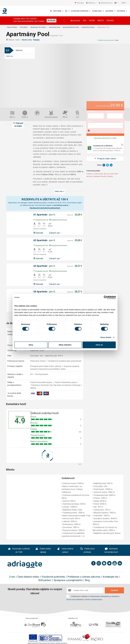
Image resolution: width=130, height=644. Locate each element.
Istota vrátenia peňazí (65, 550)
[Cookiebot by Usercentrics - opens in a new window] (106, 297)
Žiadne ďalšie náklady (43, 550)
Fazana (37, 40)
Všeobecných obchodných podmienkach (45, 208)
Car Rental (110, 11)
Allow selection (65, 345)
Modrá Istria (27, 40)
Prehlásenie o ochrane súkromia (84, 577)
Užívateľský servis (106, 3)
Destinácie (122, 11)
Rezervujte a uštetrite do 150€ (19, 550)
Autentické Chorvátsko (81, 11)
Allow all (99, 345)
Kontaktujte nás (111, 577)
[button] (117, 3)
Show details (106, 337)
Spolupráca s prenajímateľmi (68, 580)
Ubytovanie (58, 11)
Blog (87, 580)
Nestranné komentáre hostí (111, 550)
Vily (67, 11)
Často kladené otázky (28, 577)
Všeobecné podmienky (53, 577)
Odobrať (114, 590)
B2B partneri (45, 580)
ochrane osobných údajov (94, 599)
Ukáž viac (9, 56)
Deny (31, 345)
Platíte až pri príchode (87, 550)
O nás (12, 577)
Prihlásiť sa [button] (93, 3)
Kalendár (38, 233)
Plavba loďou (98, 11)
